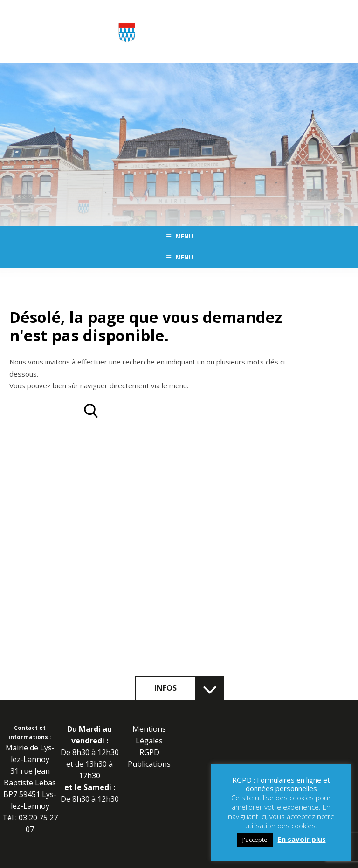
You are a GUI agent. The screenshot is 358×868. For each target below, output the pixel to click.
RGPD (149, 752)
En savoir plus (302, 839)
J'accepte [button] (255, 840)
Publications (149, 764)
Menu (179, 236)
